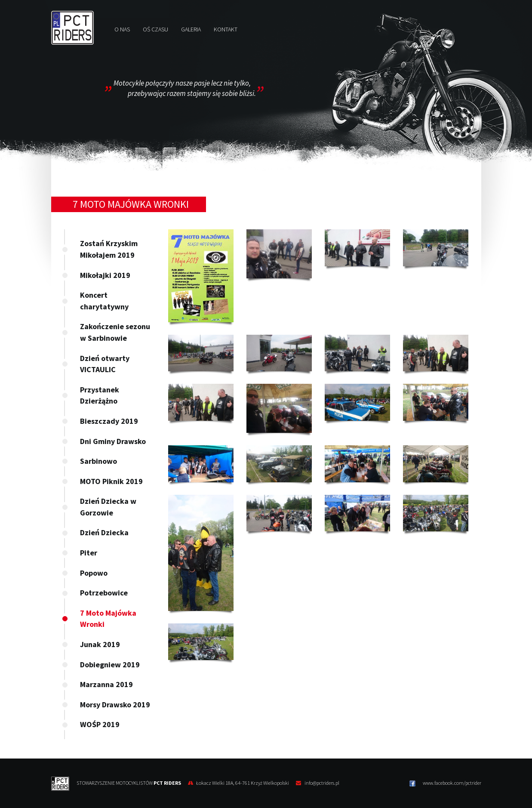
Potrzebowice (104, 593)
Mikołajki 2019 (105, 275)
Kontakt (226, 29)
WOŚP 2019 (100, 724)
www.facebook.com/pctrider (445, 783)
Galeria (191, 29)
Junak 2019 (100, 644)
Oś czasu (155, 29)
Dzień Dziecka (104, 532)
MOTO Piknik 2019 (111, 481)
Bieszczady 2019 (109, 421)
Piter (89, 553)
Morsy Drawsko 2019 (115, 705)
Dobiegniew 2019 (110, 665)
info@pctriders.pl (322, 783)
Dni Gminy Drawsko (113, 441)
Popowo (94, 573)
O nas (122, 29)
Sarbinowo (98, 461)
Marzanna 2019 (106, 684)
